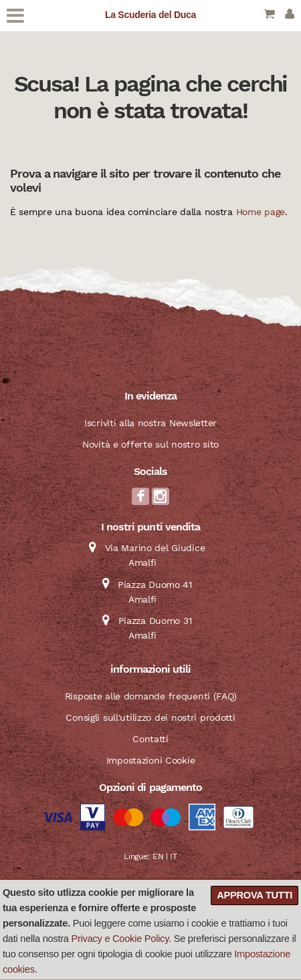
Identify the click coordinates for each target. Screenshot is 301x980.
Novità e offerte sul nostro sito (150, 444)
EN (158, 856)
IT (173, 856)
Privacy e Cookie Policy (120, 939)
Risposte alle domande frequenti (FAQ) (151, 696)
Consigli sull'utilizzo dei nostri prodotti (150, 717)
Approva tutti (255, 895)
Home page (261, 212)
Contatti (150, 739)
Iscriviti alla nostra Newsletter (150, 423)
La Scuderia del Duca (150, 15)
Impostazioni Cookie (151, 760)
